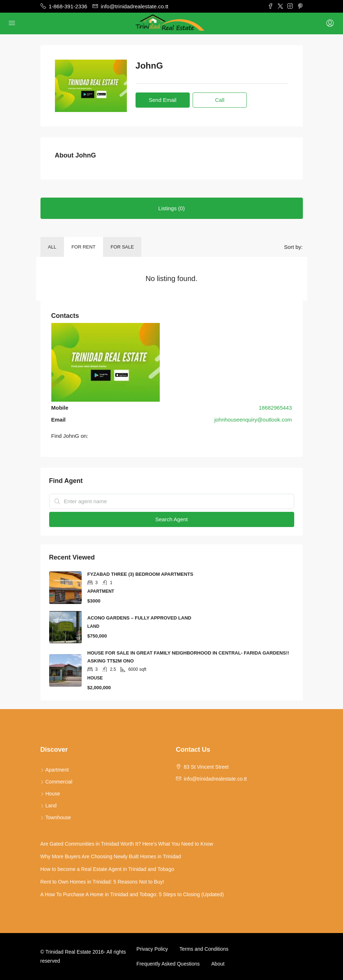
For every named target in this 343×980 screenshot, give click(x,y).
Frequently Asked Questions (168, 964)
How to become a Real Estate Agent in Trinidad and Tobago (107, 869)
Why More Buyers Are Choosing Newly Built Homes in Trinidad (111, 856)
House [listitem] (50, 794)
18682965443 (275, 408)
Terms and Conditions (204, 949)
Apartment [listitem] (55, 770)
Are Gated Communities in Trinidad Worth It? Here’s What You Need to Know (127, 844)
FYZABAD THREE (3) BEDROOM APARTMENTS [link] (140, 574)
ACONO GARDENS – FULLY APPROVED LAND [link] (140, 618)
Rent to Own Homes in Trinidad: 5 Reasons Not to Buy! (102, 882)
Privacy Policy (152, 949)
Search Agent (171, 519)
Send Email (162, 100)
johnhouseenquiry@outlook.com (253, 420)
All (52, 247)
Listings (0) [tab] (171, 208)
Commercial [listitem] (57, 782)
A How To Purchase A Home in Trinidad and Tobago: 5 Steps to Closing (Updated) (132, 894)
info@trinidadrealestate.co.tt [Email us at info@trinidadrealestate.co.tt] (215, 779)
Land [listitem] (49, 806)
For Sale (122, 247)
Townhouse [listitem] (56, 817)
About (218, 964)
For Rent (83, 247)
